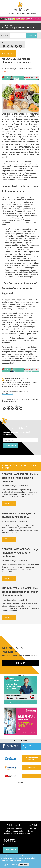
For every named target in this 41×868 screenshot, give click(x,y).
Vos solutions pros (31, 776)
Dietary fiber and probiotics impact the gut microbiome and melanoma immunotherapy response (20, 384)
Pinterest (12, 46)
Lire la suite (9, 503)
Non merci (24, 865)
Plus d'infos (22, 860)
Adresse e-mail (10, 436)
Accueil (4, 25)
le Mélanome (12, 387)
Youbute (20, 46)
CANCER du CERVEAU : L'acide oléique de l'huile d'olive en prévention (20, 478)
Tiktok (16, 46)
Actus (10, 25)
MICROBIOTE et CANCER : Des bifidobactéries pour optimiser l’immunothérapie (20, 592)
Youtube (21, 408)
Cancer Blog (23, 387)
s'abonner (11, 850)
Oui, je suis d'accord (10, 865)
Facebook (4, 46)
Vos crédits (31, 768)
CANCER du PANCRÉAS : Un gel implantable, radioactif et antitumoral (20, 553)
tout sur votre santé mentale (31, 758)
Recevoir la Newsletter (20, 741)
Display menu (2, 8)
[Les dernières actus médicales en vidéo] (21, 810)
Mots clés (4, 35)
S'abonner (11, 446)
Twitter (8, 46)
